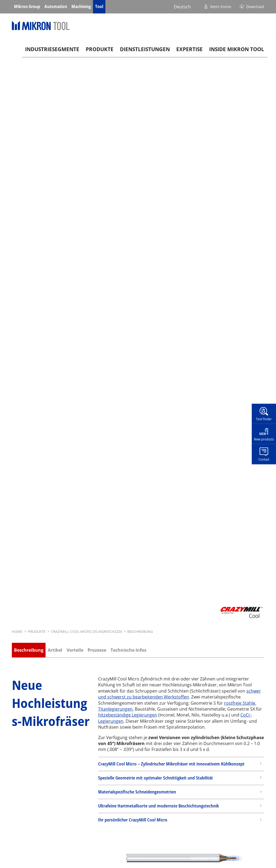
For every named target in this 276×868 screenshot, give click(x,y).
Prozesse (97, 650)
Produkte (100, 49)
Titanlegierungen (115, 709)
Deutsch (182, 7)
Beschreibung (29, 650)
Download (255, 7)
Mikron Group (27, 6)
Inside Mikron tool (237, 49)
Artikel (55, 650)
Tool (99, 6)
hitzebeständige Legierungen (128, 715)
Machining (81, 6)
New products (264, 439)
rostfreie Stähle (240, 703)
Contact (264, 459)
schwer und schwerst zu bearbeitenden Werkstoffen (180, 694)
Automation (56, 6)
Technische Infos (128, 650)
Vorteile (75, 650)
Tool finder (264, 419)
